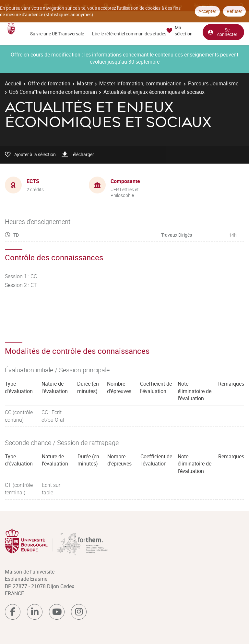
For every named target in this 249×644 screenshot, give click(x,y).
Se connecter (222, 32)
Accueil (13, 83)
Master (85, 83)
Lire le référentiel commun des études (129, 34)
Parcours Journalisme (213, 83)
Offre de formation (49, 83)
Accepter (207, 11)
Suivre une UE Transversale (57, 34)
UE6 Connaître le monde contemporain (53, 92)
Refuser (234, 11)
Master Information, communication (140, 83)
